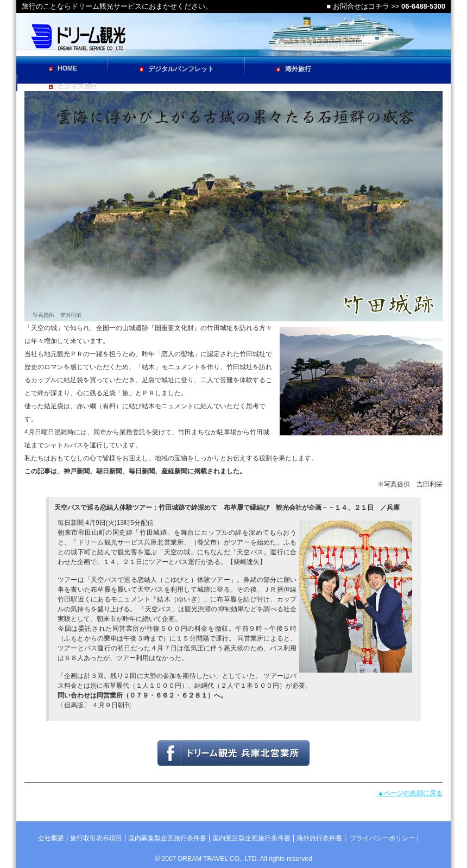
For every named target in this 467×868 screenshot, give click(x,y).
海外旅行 (294, 69)
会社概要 (51, 838)
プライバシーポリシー (382, 838)
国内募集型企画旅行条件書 (167, 838)
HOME (63, 68)
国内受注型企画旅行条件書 (251, 838)
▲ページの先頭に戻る (410, 793)
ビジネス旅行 (73, 86)
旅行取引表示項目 (96, 838)
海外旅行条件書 (319, 838)
